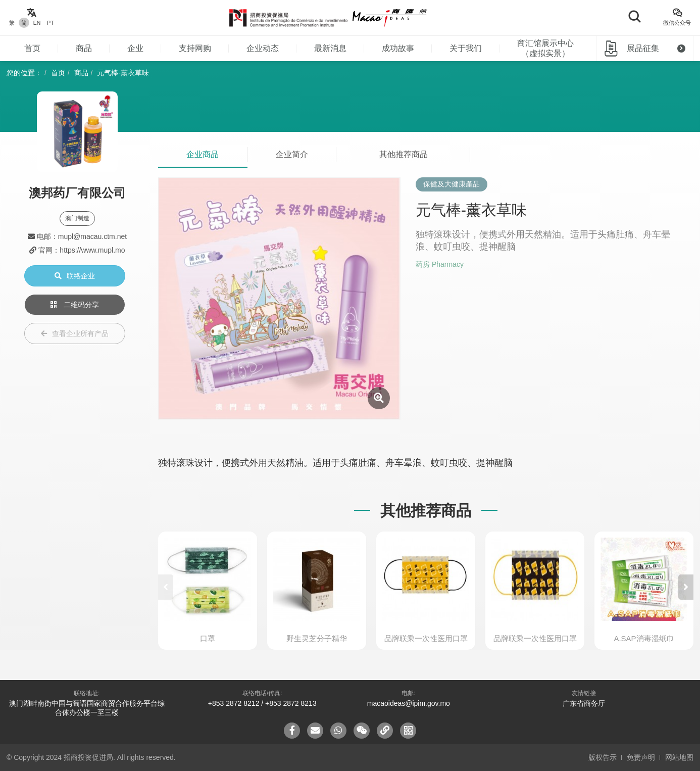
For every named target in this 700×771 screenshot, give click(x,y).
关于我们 (466, 48)
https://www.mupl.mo (92, 250)
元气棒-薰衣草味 (123, 73)
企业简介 (292, 154)
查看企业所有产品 (75, 333)
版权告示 (603, 757)
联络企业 (75, 276)
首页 (32, 48)
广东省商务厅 (584, 703)
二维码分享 (75, 305)
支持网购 (195, 48)
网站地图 (679, 757)
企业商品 (203, 154)
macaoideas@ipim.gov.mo (409, 703)
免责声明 (641, 757)
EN (37, 23)
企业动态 (263, 48)
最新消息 (330, 48)
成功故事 (398, 48)
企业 (135, 48)
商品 (84, 48)
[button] (686, 587)
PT (50, 23)
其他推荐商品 (404, 154)
